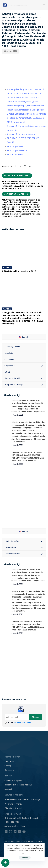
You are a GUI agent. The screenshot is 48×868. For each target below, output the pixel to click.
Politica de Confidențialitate (32, 841)
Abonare (36, 717)
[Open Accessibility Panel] (5, 863)
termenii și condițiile (23, 722)
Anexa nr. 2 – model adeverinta (21, 134)
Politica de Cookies (12, 841)
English (24, 337)
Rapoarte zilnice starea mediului (18, 785)
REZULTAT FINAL (15, 155)
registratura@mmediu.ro (15, 826)
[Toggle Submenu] (42, 366)
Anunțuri (8, 789)
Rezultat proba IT (15, 146)
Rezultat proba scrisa (17, 150)
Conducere (9, 770)
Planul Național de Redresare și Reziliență (22, 799)
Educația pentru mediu (14, 808)
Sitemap (8, 766)
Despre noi (9, 761)
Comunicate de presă (13, 780)
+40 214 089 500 (12, 822)
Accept (19, 722)
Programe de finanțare (14, 804)
